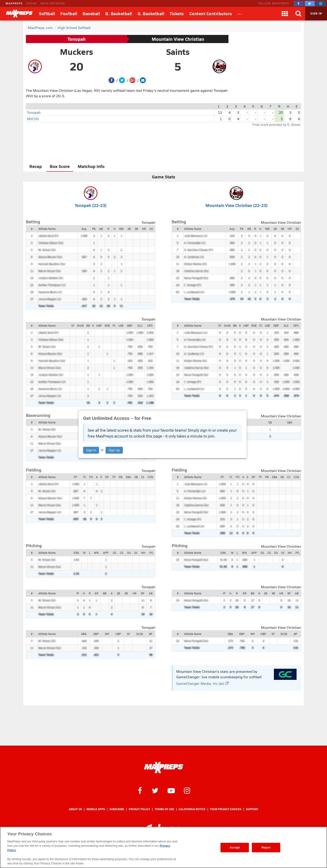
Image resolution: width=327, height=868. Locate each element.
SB (270, 422)
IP (78, 593)
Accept (235, 847)
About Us (75, 809)
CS (143, 477)
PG (151, 553)
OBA (84, 634)
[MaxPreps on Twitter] (310, 4)
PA (94, 229)
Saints (178, 52)
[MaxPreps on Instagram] (321, 4)
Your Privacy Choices (226, 809)
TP (114, 477)
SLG (140, 326)
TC (84, 477)
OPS (150, 326)
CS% (150, 477)
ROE (107, 326)
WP (107, 634)
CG (122, 553)
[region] (163, 847)
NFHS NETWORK (53, 3)
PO (91, 477)
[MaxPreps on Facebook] (299, 4)
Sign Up (114, 450)
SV (136, 553)
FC (114, 326)
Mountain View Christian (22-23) (237, 205)
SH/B (80, 326)
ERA (76, 553)
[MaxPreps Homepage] (164, 768)
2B (129, 229)
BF (143, 593)
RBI (121, 229)
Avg (84, 229)
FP (76, 477)
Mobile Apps (96, 809)
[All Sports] (240, 14)
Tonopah (77, 39)
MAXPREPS (14, 3)
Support (252, 809)
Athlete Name (47, 229)
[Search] (298, 14)
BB (88, 326)
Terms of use (164, 809)
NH (143, 553)
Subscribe (117, 809)
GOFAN (32, 3)
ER (97, 593)
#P (151, 634)
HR (144, 229)
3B (136, 229)
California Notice (192, 809)
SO (129, 553)
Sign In (91, 450)
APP (106, 553)
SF (73, 326)
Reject (266, 847)
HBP (99, 326)
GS (151, 229)
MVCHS (33, 119)
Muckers (77, 52)
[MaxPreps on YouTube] (171, 790)
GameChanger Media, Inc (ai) (202, 683)
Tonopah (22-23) (91, 205)
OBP (130, 326)
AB (101, 229)
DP (107, 477)
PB (121, 477)
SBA (290, 422)
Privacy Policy (139, 809)
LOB (121, 326)
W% (96, 553)
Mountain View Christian (178, 39)
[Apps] (285, 14)
